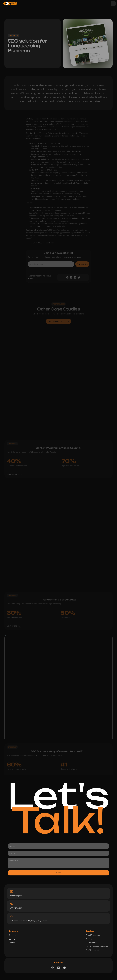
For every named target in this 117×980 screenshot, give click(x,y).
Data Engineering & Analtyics (97, 946)
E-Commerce (91, 943)
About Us (12, 935)
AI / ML (89, 939)
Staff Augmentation (93, 950)
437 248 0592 (16, 908)
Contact (12, 943)
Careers (12, 939)
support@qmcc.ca (17, 896)
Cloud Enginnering (93, 935)
